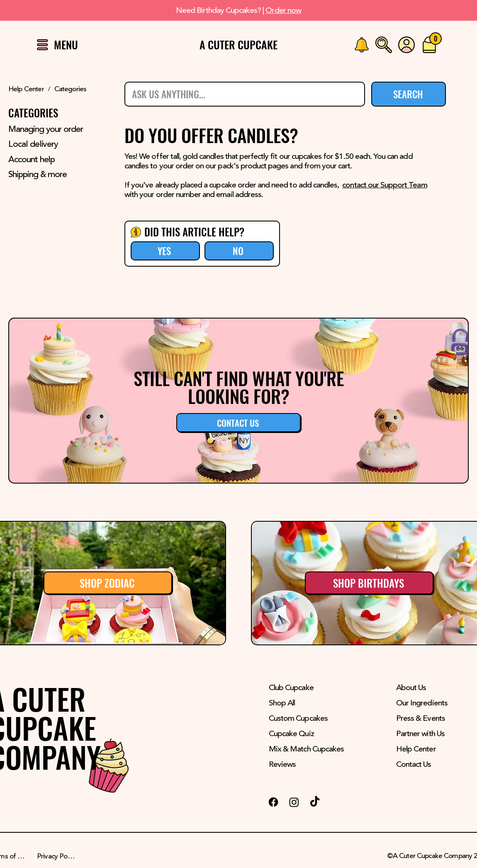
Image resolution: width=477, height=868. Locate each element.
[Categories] (71, 89)
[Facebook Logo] (273, 802)
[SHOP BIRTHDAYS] (369, 583)
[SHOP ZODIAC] (108, 583)
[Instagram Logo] (294, 802)
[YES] (165, 251)
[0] (436, 39)
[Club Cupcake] (314, 688)
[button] (43, 45)
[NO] (239, 251)
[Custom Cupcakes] (314, 719)
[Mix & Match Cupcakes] (314, 749)
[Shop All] (314, 703)
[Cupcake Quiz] (314, 734)
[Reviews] (314, 765)
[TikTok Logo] (315, 802)
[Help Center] (26, 89)
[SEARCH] (409, 94)
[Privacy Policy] (57, 857)
